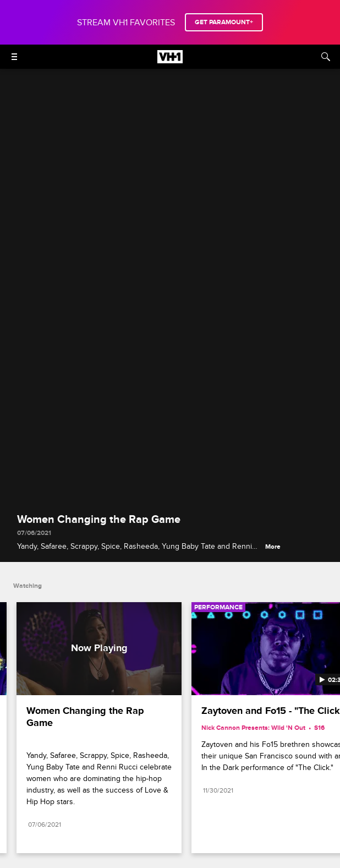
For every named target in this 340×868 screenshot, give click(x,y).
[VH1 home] (170, 61)
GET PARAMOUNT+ (224, 22)
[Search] (326, 57)
